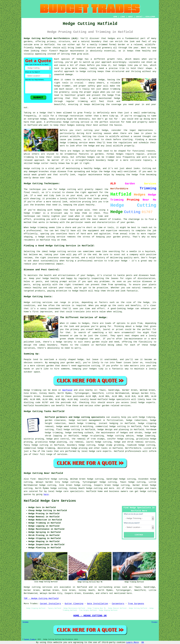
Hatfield (67, 390)
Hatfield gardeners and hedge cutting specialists (75, 417)
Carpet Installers (50, 604)
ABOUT (131, 17)
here (46, 494)
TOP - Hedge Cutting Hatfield (41, 598)
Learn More (132, 642)
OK (143, 642)
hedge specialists (119, 399)
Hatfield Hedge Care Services (50, 501)
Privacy (155, 622)
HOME (115, 17)
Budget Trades (30, 639)
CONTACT (139, 17)
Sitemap (25, 622)
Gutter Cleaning (74, 604)
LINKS (123, 17)
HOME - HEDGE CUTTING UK (90, 616)
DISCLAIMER (150, 17)
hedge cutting (94, 488)
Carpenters (118, 604)
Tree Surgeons (136, 604)
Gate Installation (98, 604)
